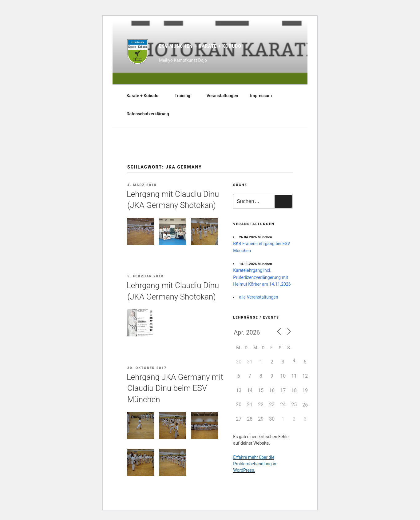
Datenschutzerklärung (148, 114)
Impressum (261, 96)
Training (185, 96)
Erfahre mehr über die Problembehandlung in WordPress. (255, 464)
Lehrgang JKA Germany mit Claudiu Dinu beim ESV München (175, 388)
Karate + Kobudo (146, 96)
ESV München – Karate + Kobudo (200, 46)
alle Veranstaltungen (258, 297)
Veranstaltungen (222, 96)
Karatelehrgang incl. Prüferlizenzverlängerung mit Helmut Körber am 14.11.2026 (262, 277)
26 (305, 405)
